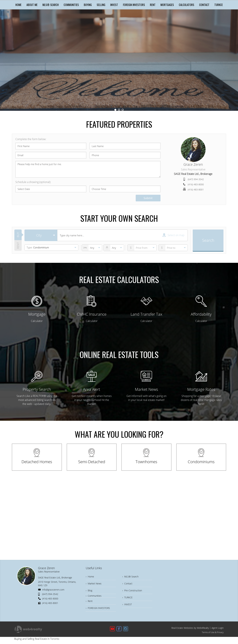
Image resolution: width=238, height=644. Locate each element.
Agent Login (218, 628)
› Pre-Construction (132, 590)
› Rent (89, 601)
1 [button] (115, 110)
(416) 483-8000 (196, 184)
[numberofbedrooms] (92, 248)
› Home (90, 577)
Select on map (173, 235)
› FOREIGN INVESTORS (98, 608)
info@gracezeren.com (53, 590)
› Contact (127, 583)
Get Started (119, 74)
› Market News (94, 583)
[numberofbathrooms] (114, 248)
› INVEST (127, 604)
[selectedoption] (41, 235)
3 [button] (123, 110)
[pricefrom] (173, 248)
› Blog (89, 590)
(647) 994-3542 (196, 179)
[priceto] (142, 248)
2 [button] (119, 110)
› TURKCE (127, 597)
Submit (148, 198)
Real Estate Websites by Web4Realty (190, 628)
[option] (119, 60)
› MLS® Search (130, 577)
